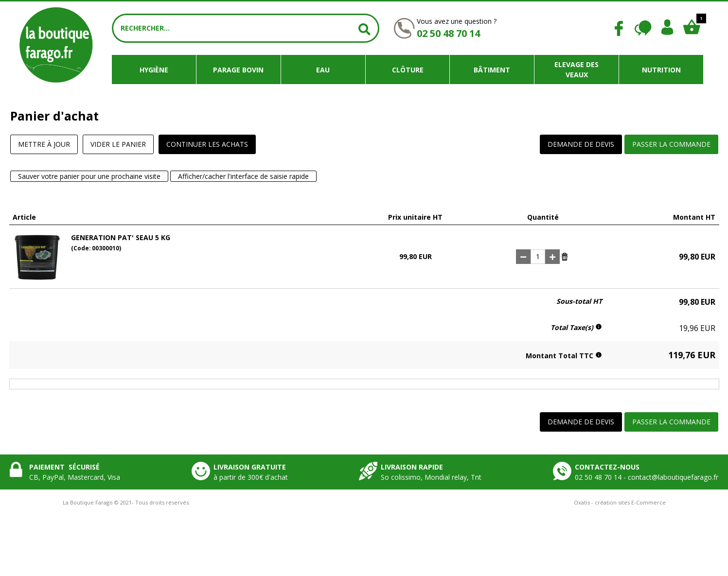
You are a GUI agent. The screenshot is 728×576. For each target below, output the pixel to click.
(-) (523, 257)
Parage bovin (238, 70)
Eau (323, 70)
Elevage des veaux (577, 70)
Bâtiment (492, 70)
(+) (552, 257)
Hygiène (154, 70)
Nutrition (661, 70)
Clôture (408, 70)
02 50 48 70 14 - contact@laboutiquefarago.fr (647, 477)
